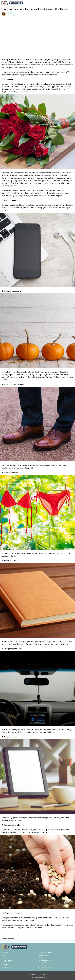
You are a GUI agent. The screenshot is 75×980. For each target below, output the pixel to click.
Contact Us (5, 967)
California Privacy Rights (45, 961)
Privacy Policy (42, 958)
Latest (4, 956)
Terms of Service (43, 956)
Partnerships (5, 965)
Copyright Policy (43, 963)
